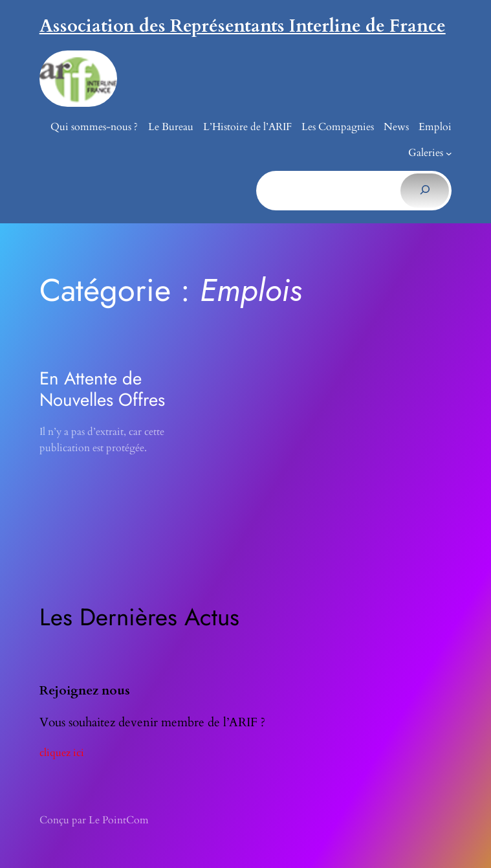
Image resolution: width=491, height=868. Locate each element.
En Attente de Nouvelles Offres (102, 389)
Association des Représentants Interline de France (243, 26)
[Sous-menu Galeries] (449, 153)
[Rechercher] (425, 190)
